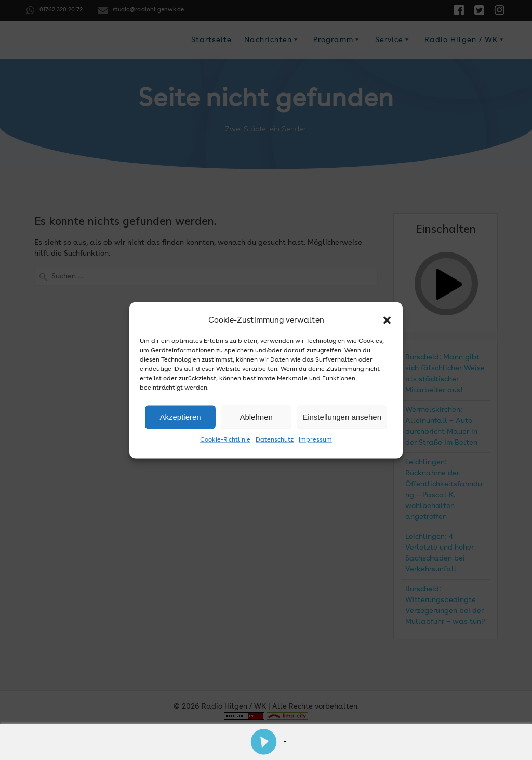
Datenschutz (275, 439)
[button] (387, 321)
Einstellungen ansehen (342, 417)
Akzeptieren (180, 417)
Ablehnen (256, 417)
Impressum (315, 439)
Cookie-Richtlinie (225, 439)
